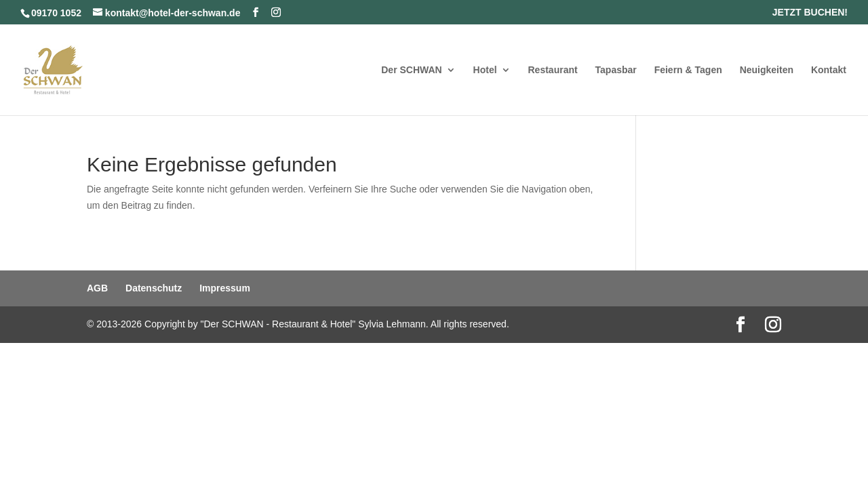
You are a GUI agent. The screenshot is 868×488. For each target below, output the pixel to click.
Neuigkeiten (767, 70)
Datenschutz (154, 288)
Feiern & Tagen (688, 70)
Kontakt (829, 70)
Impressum (225, 288)
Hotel (485, 70)
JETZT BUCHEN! (810, 13)
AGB (97, 288)
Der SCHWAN (411, 70)
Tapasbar (616, 70)
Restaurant (553, 70)
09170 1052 (56, 13)
